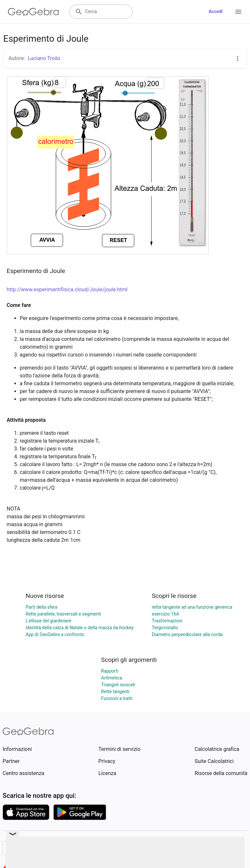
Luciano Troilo (44, 58)
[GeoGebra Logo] (33, 12)
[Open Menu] (238, 12)
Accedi (216, 11)
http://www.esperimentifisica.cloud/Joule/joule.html (67, 289)
